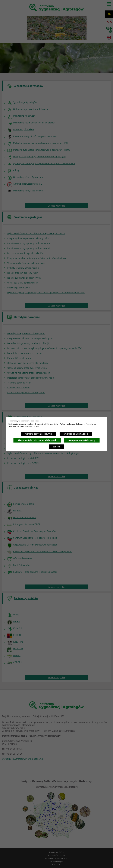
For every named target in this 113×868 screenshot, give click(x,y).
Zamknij (56, 447)
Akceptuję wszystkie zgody (82, 440)
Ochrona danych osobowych (39, 434)
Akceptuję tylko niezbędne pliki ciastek (37, 440)
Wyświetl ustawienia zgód (76, 434)
